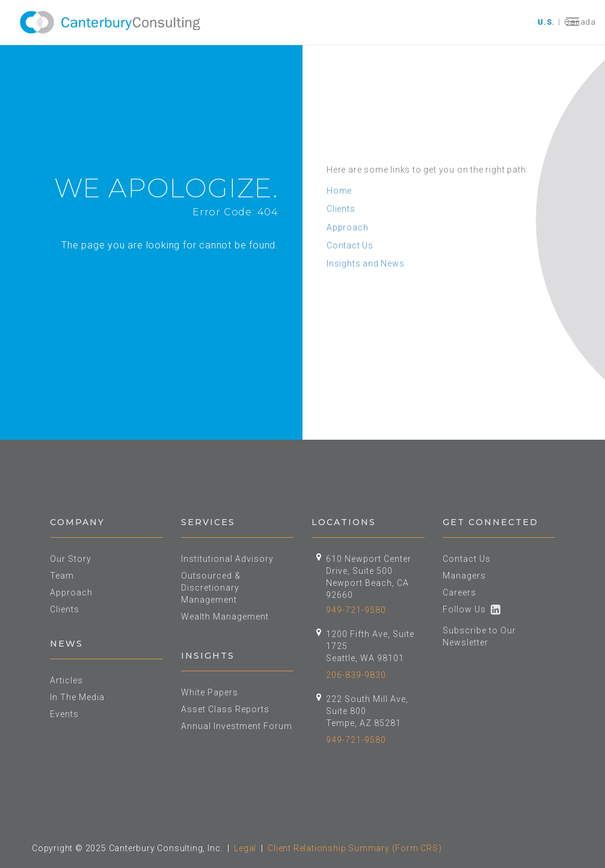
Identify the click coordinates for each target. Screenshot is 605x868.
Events (64, 714)
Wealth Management (225, 617)
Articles (66, 680)
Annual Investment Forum (237, 726)
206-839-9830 (356, 675)
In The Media (77, 697)
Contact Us (350, 245)
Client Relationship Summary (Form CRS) (355, 848)
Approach (347, 227)
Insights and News (366, 263)
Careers (459, 593)
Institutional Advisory (227, 559)
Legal (245, 848)
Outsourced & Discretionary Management (211, 588)
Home (339, 191)
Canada (580, 22)
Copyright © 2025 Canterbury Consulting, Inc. (127, 848)
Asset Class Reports (225, 709)
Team (62, 576)
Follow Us (472, 609)
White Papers (210, 692)
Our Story (71, 559)
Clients (341, 209)
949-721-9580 (356, 610)
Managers (464, 576)
